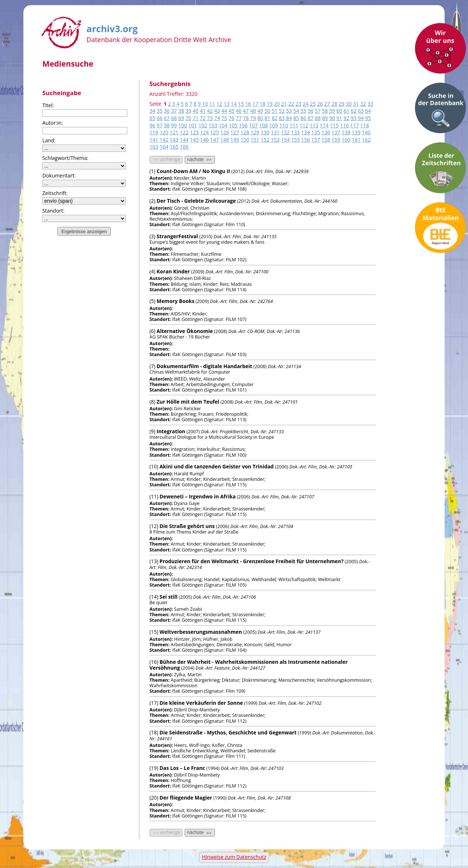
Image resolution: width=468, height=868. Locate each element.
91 (339, 118)
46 (239, 111)
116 (344, 125)
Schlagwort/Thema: (65, 158)
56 (310, 111)
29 (341, 104)
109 (273, 125)
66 (159, 118)
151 (255, 140)
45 (231, 111)
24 (306, 104)
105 (233, 125)
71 (196, 118)
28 (334, 104)
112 (304, 125)
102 (203, 125)
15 (241, 104)
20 (277, 104)
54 (296, 111)
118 (365, 125)
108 (264, 125)
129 (255, 132)
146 (204, 140)
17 (255, 104)
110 (284, 125)
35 (159, 111)
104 (223, 125)
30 (349, 104)
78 (246, 118)
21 (284, 104)
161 (356, 140)
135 (316, 132)
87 (310, 118)
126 (224, 132)
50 (267, 111)
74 (217, 118)
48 (253, 111)
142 (164, 140)
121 (174, 132)
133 (295, 132)
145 (194, 140)
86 (303, 118)
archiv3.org (112, 27)
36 (167, 111)
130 (265, 132)
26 (320, 104)
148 (224, 140)
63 (361, 111)
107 (253, 125)
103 (213, 125)
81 (267, 118)
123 (194, 132)
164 (164, 147)
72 (203, 118)
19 (270, 104)
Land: (49, 140)
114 (324, 125)
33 (370, 104)
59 (332, 111)
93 (354, 118)
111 (294, 125)
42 (210, 111)
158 (326, 140)
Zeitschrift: (55, 193)
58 (325, 111)
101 (193, 125)
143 (174, 140)
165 (174, 147)
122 (184, 132)
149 (235, 140)
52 (282, 111)
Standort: (53, 211)
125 (215, 132)
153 (275, 140)
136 (326, 132)
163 (154, 147)
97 (159, 125)
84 (289, 118)
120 (164, 132)
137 (336, 132)
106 (243, 125)
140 (366, 132)
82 (275, 118)
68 (174, 118)
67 (167, 118)
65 (152, 118)
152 (265, 140)
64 (368, 111)
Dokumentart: (59, 175)
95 (368, 118)
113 (314, 125)
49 (260, 111)
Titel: (48, 105)
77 (239, 118)
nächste (200, 160)
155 (295, 140)
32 (363, 104)
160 (346, 140)
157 (316, 140)
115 (334, 125)
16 (248, 104)
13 (227, 104)
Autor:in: (53, 123)
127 (235, 132)
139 (356, 132)
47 (246, 111)
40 (196, 111)
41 (203, 111)
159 (336, 140)
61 (347, 111)
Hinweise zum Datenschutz (234, 857)
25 (313, 104)
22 (291, 104)
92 (347, 118)
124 (204, 132)
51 (275, 111)
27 (327, 104)
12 (219, 104)
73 (210, 118)
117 (355, 125)
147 (215, 140)
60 (339, 111)
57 (318, 111)
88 (318, 118)
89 (325, 118)
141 (154, 140)
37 (174, 111)
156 (306, 140)
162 (366, 140)
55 (303, 111)
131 (275, 132)
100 (182, 125)
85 (296, 118)
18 (263, 104)
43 (217, 111)
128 (245, 132)
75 (224, 118)
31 (356, 104)
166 (184, 147)
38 (181, 111)
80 (260, 118)
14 (234, 104)
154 (285, 140)
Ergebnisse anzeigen (84, 231)
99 (174, 125)
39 (188, 111)
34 (152, 111)
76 (231, 118)
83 (282, 118)
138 (346, 132)
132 (285, 132)
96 (152, 125)
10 (205, 104)
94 (361, 118)
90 (332, 118)
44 (224, 111)
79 (253, 118)
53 (289, 111)
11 (212, 104)
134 (306, 132)
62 (354, 111)
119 (154, 132)
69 (181, 118)
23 (298, 104)
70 (188, 118)
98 (167, 125)
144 (184, 140)
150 (245, 140)
